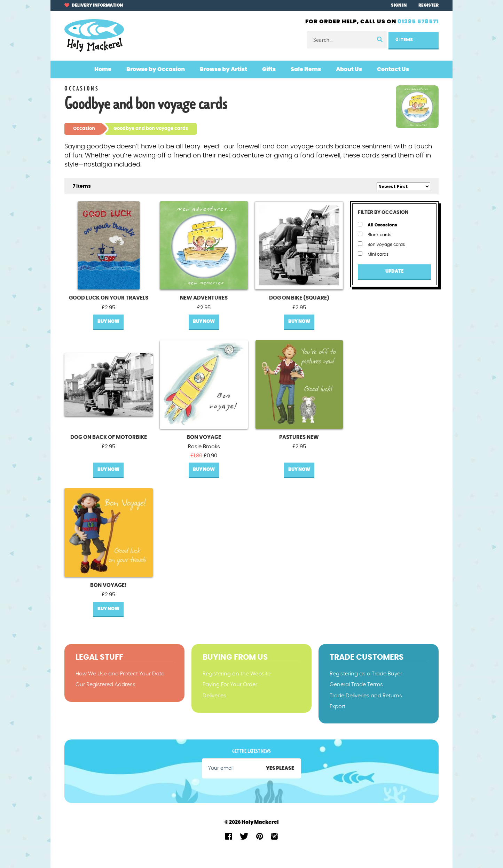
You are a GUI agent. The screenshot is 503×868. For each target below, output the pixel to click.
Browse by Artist (223, 69)
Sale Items (306, 69)
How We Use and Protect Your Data (120, 674)
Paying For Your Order (230, 685)
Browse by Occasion (156, 69)
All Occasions (378, 224)
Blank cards (375, 234)
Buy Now (108, 322)
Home (103, 69)
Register (429, 5)
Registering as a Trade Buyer (366, 674)
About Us (349, 69)
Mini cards (373, 254)
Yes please (280, 768)
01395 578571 (418, 22)
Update (394, 272)
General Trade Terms (356, 685)
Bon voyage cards (381, 244)
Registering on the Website (237, 674)
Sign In (399, 5)
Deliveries (214, 696)
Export (337, 707)
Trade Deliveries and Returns (366, 696)
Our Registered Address (105, 685)
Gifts (269, 69)
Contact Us (393, 69)
